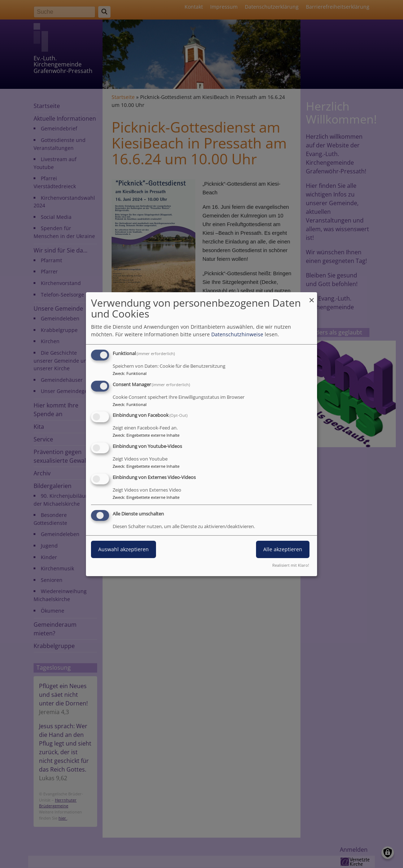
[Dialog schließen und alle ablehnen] (312, 296)
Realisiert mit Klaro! (291, 565)
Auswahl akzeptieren (123, 549)
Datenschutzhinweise (237, 334)
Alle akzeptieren (283, 549)
